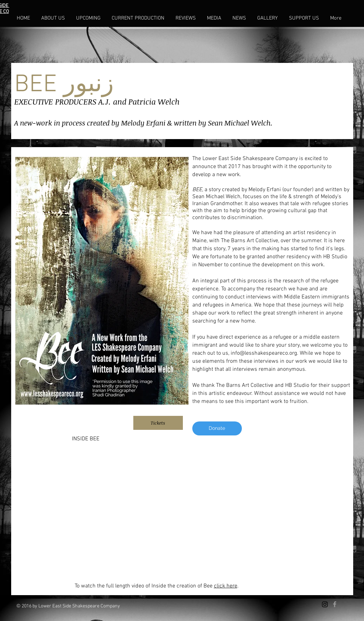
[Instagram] (325, 604)
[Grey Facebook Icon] (335, 604)
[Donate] (217, 428)
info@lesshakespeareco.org (264, 353)
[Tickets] (158, 423)
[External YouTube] (182, 509)
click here (226, 586)
